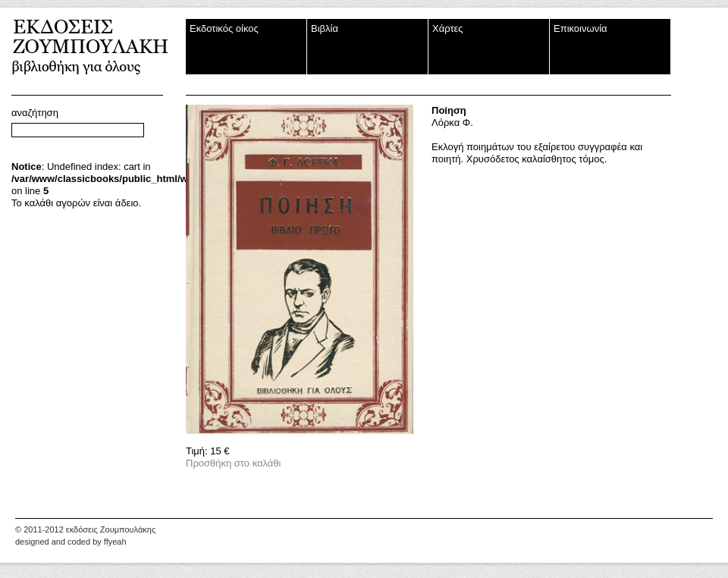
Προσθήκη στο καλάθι (233, 463)
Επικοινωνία (581, 28)
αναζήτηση (35, 113)
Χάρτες (448, 28)
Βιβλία (325, 28)
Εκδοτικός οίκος (224, 28)
